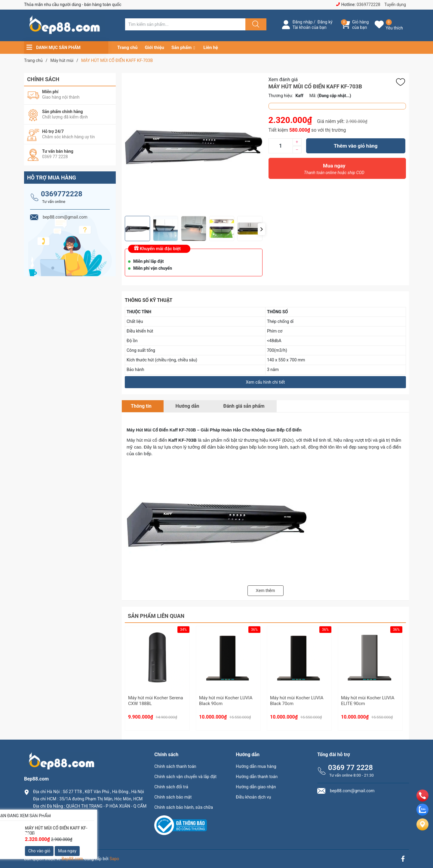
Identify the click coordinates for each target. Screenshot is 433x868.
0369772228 (369, 5)
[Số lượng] (281, 146)
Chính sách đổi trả (171, 787)
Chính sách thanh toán (175, 766)
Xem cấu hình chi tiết (266, 382)
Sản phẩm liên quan (156, 616)
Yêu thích (394, 28)
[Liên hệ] (422, 829)
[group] (194, 144)
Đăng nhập (303, 22)
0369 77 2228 (350, 768)
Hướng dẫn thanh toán (257, 777)
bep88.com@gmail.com (59, 834)
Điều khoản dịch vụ (253, 797)
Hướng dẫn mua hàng (256, 766)
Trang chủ (127, 48)
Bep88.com (72, 859)
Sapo (114, 859)
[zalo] (422, 814)
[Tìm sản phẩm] (185, 24)
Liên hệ (211, 48)
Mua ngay (334, 170)
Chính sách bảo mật (173, 797)
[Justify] (255, 24)
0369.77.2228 (48, 823)
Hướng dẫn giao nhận (256, 787)
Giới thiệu (154, 48)
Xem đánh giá (283, 80)
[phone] (422, 800)
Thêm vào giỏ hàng (356, 146)
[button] (261, 229)
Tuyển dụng (395, 5)
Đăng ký (325, 22)
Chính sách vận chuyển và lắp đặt (185, 777)
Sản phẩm (181, 48)
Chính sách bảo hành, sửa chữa (184, 807)
